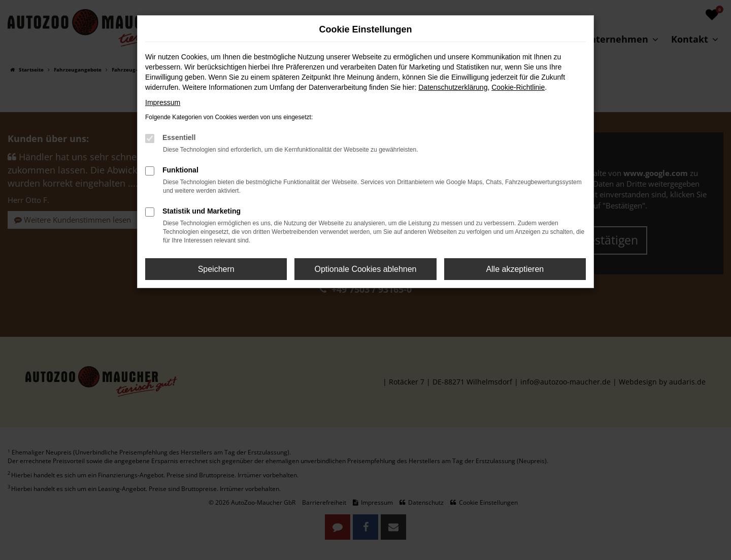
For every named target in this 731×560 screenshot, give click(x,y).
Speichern (216, 269)
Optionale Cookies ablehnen (365, 269)
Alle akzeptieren (515, 269)
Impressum (163, 102)
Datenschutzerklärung (453, 87)
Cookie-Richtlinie (518, 87)
